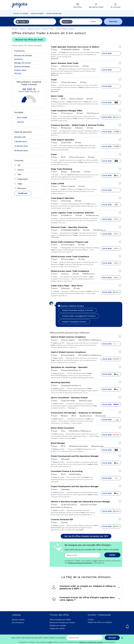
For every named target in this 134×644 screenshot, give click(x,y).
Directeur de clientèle (23, 55)
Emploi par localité (57, 628)
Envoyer (112, 638)
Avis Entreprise (18, 623)
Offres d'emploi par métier (60, 620)
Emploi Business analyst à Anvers (78, 310)
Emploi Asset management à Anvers (79, 316)
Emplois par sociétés (58, 625)
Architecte (18, 59)
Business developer (22, 67)
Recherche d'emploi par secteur (62, 623)
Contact (91, 620)
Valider (112, 555)
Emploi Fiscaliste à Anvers (74, 322)
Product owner (20, 70)
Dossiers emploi (18, 620)
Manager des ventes (22, 63)
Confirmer (23, 193)
